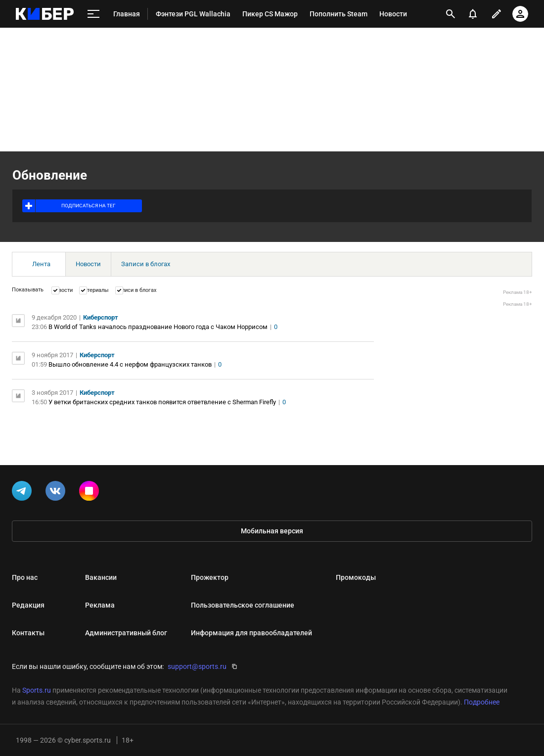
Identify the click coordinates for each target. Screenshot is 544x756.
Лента (41, 264)
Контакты (28, 633)
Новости (88, 264)
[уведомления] (473, 14)
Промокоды (356, 577)
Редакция (28, 605)
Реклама (100, 605)
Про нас (25, 577)
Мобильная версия (272, 531)
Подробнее (482, 702)
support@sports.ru (197, 666)
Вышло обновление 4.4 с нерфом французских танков (130, 364)
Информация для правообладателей (251, 633)
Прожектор (210, 577)
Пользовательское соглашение (243, 605)
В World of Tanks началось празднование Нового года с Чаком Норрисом (158, 327)
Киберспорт (101, 317)
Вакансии (101, 577)
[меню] (93, 14)
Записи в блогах (146, 264)
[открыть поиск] (451, 14)
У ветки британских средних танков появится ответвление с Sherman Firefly (162, 402)
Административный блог (126, 633)
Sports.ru (37, 690)
